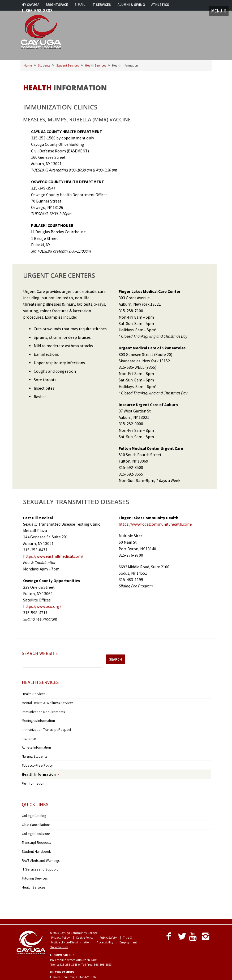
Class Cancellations (35, 816)
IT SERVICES (101, 5)
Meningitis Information (37, 718)
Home (28, 65)
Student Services (68, 65)
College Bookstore (34, 825)
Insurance (29, 735)
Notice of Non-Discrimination (71, 928)
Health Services (95, 65)
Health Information (36, 768)
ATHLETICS (160, 5)
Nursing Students (33, 751)
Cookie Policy (85, 924)
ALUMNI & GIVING (131, 5)
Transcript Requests (35, 833)
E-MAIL (80, 5)
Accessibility (105, 928)
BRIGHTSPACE (57, 5)
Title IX (127, 924)
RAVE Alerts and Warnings (39, 849)
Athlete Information (35, 743)
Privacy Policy (61, 924)
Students (44, 65)
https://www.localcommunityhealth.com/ (155, 524)
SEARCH (115, 659)
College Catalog (32, 808)
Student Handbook (35, 841)
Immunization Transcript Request (45, 726)
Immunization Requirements (42, 710)
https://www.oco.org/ (42, 606)
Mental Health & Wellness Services (45, 702)
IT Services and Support (37, 857)
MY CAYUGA (30, 5)
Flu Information (32, 776)
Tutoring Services (33, 866)
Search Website (40, 653)
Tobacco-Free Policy (35, 759)
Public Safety (108, 924)
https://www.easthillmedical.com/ (53, 556)
